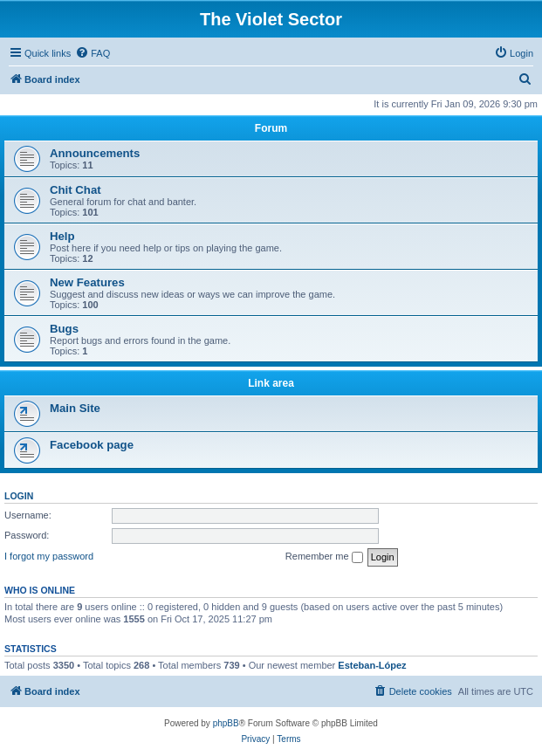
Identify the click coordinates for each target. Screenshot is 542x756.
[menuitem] (93, 53)
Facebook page (92, 445)
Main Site (75, 408)
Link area (271, 383)
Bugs (64, 329)
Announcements (95, 153)
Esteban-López (372, 665)
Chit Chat (75, 190)
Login (19, 496)
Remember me (324, 557)
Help (62, 236)
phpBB (226, 723)
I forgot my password (49, 556)
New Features (87, 282)
